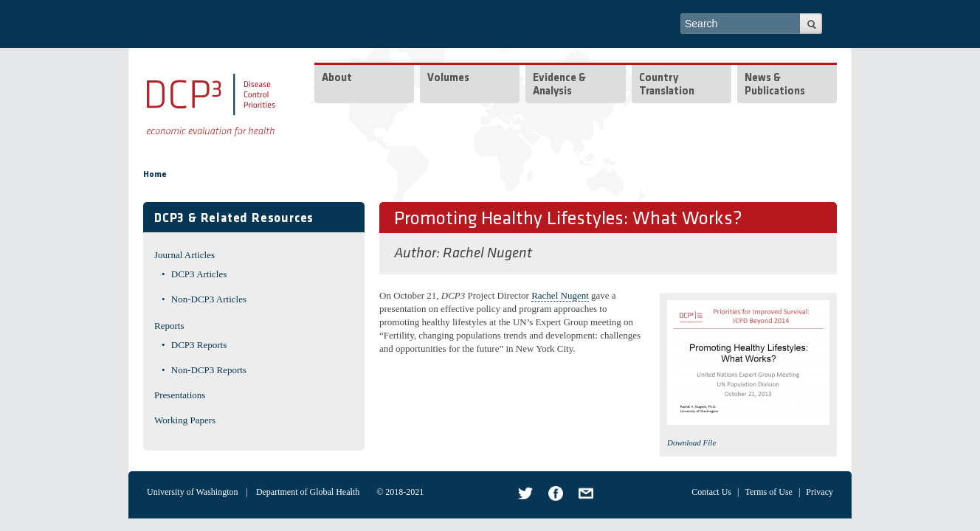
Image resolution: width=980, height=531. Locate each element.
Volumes (448, 79)
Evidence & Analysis (559, 85)
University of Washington (192, 492)
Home (155, 175)
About (337, 79)
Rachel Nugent (487, 254)
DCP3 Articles (199, 274)
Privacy (819, 492)
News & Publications (775, 85)
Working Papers (185, 420)
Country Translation (667, 85)
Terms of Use (768, 492)
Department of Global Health (308, 492)
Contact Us (711, 492)
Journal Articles (184, 255)
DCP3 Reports (199, 345)
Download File (691, 442)
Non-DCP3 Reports (209, 370)
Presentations (180, 395)
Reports (169, 326)
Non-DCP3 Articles (209, 299)
